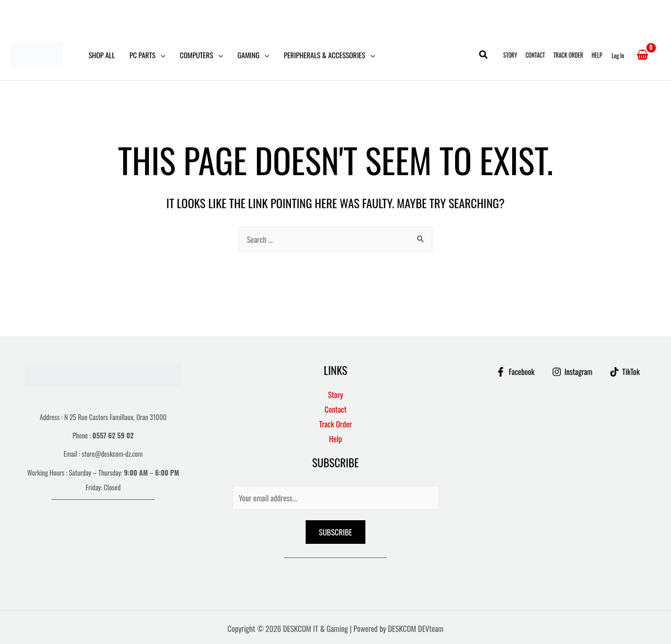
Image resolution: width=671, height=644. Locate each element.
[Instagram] (572, 372)
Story (510, 55)
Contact (535, 55)
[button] (160, 55)
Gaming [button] (253, 55)
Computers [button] (201, 55)
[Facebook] (515, 372)
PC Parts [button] (147, 55)
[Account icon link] (618, 55)
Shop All (102, 55)
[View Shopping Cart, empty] (642, 55)
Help (597, 55)
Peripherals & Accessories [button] (329, 55)
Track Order (569, 55)
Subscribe (335, 532)
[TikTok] (625, 372)
